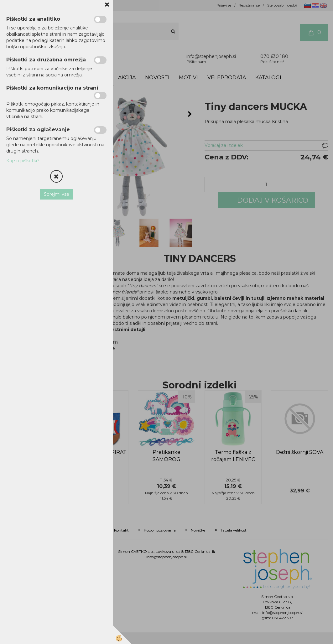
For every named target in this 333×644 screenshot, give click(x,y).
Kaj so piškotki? (23, 161)
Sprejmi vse (57, 194)
